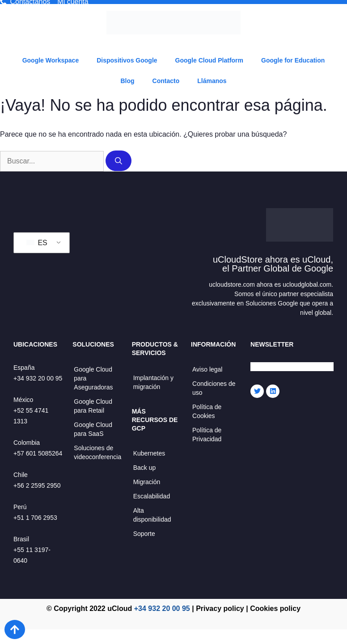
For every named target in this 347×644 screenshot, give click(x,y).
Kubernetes (149, 453)
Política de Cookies (207, 411)
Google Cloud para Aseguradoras (93, 378)
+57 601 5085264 (38, 453)
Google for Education (293, 60)
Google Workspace (51, 60)
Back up (145, 468)
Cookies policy (275, 608)
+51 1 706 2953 (35, 518)
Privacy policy (220, 608)
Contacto (166, 81)
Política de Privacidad (207, 435)
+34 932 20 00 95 (38, 378)
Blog (127, 81)
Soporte (144, 534)
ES (37, 243)
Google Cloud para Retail (93, 406)
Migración (147, 482)
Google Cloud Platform (209, 60)
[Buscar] (118, 161)
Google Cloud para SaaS (93, 429)
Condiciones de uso (214, 388)
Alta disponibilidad (152, 515)
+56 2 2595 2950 (37, 485)
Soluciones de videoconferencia (97, 452)
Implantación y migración (153, 382)
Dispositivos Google (127, 60)
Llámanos (212, 81)
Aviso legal (207, 369)
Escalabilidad (152, 496)
